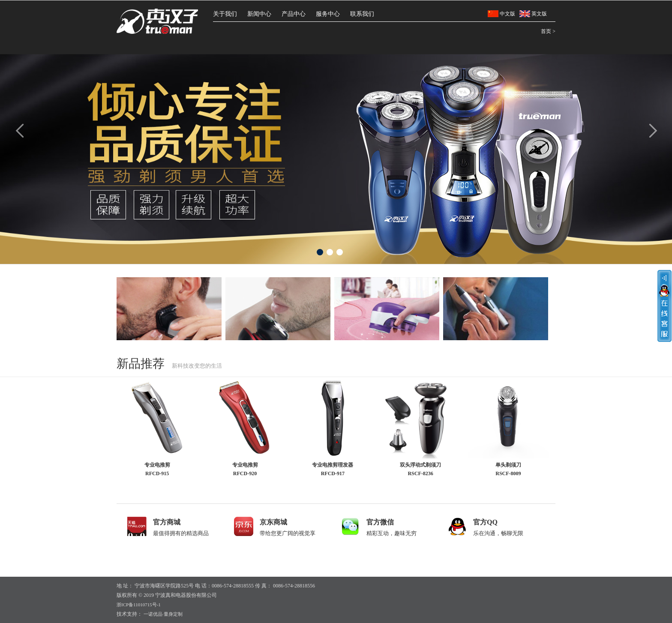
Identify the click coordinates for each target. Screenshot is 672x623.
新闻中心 (259, 14)
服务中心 (328, 14)
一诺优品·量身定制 (162, 614)
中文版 (501, 14)
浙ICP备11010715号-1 (139, 605)
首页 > (548, 31)
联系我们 (362, 14)
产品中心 (294, 14)
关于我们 (225, 14)
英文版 (533, 14)
